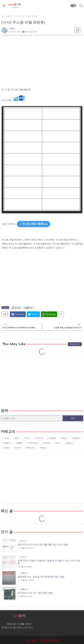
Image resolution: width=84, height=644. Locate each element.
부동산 (64, 438)
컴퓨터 (7, 448)
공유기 (17, 438)
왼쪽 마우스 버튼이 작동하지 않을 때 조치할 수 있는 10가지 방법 (49, 562)
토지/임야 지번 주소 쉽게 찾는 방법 (35, 593)
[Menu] (4, 6)
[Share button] (61, 314)
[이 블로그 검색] (32, 418)
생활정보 (20, 443)
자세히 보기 (75, 344)
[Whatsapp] (49, 314)
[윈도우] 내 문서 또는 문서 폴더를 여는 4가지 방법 (43, 544)
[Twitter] (33, 314)
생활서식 (9, 16)
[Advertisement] (42, 56)
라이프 (28, 438)
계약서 (7, 438)
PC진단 (43, 448)
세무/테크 (47, 443)
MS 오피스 (31, 448)
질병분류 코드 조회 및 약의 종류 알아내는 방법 (41, 577)
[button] (73, 6)
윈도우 (58, 443)
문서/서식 (16, 308)
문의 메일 (31, 640)
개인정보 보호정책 (49, 640)
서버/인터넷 (33, 443)
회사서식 (18, 448)
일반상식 (70, 443)
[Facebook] (18, 314)
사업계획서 (76, 438)
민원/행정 (52, 438)
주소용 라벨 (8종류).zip (34, 224)
